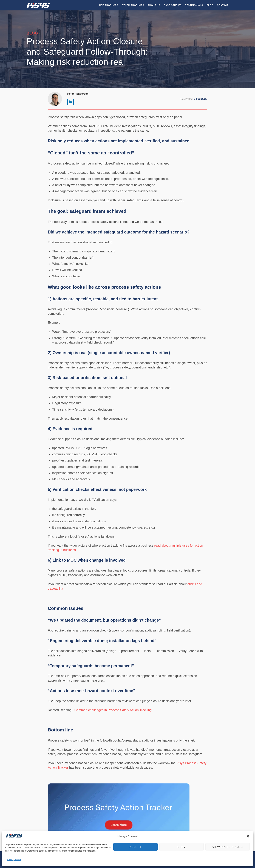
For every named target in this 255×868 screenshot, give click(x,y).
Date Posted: (187, 99)
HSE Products (109, 5)
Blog (210, 5)
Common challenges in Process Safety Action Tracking (113, 710)
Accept (136, 847)
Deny (182, 847)
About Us (154, 5)
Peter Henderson (78, 94)
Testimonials (194, 5)
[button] (248, 836)
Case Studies (173, 5)
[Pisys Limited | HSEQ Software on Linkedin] (70, 102)
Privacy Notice (14, 860)
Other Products (133, 5)
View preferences (227, 847)
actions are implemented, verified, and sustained (142, 141)
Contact (223, 5)
